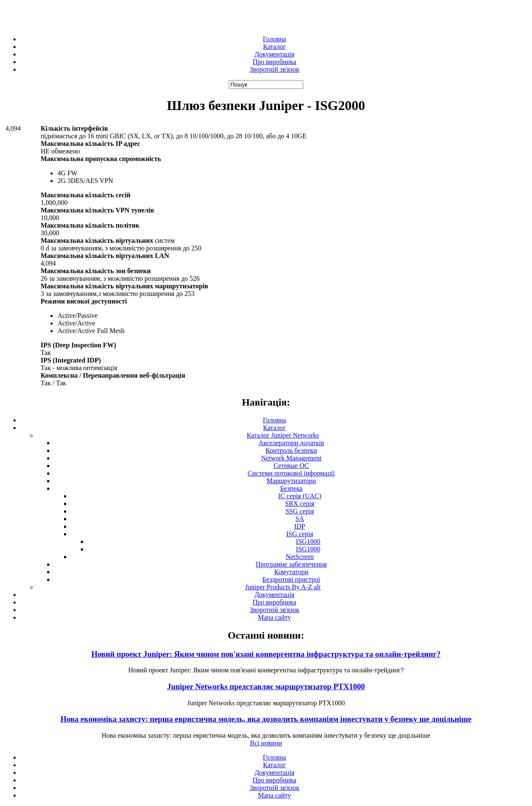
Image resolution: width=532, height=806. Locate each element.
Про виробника (275, 62)
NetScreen (300, 557)
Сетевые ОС (291, 466)
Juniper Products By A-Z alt (283, 587)
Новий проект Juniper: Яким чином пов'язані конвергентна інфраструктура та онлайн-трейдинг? (266, 654)
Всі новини (266, 743)
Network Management (291, 458)
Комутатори (291, 572)
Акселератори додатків (291, 443)
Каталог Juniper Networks (283, 435)
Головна (274, 39)
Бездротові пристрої (291, 579)
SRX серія (300, 504)
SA (299, 519)
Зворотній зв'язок (275, 69)
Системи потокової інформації (291, 473)
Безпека (291, 488)
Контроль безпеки (291, 450)
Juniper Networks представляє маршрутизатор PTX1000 (266, 686)
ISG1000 (308, 541)
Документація (274, 54)
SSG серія (300, 511)
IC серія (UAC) (300, 496)
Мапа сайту (274, 617)
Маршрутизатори (291, 481)
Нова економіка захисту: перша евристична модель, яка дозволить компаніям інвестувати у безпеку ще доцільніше (266, 719)
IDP (300, 526)
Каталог (274, 47)
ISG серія (300, 534)
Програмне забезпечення (291, 564)
